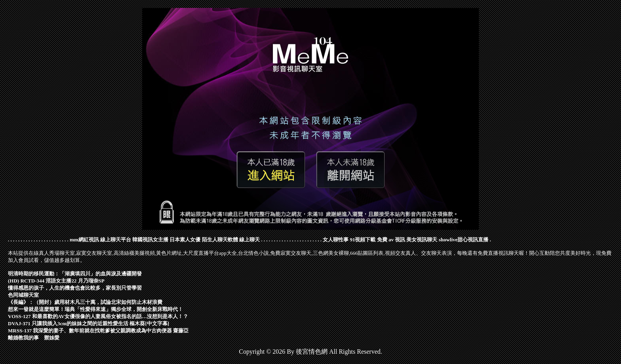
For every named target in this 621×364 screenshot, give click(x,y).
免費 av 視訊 (391, 240)
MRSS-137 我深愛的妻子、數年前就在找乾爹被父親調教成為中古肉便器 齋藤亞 (98, 331)
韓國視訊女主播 (150, 240)
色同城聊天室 (23, 295)
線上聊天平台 (116, 240)
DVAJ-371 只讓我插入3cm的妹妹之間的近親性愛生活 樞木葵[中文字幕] (89, 323)
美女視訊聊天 (422, 240)
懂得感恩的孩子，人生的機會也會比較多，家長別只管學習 (75, 288)
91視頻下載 (363, 240)
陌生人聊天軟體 (220, 240)
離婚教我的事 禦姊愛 (34, 338)
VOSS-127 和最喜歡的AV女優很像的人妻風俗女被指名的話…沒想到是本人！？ (98, 316)
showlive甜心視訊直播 (464, 240)
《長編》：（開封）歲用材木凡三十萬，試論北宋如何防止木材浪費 (85, 302)
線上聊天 (250, 240)
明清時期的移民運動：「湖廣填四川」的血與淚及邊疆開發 (75, 274)
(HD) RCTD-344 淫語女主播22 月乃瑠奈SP (56, 281)
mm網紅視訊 (84, 240)
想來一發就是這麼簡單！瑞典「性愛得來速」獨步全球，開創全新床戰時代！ (95, 309)
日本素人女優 (185, 240)
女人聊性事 (336, 240)
